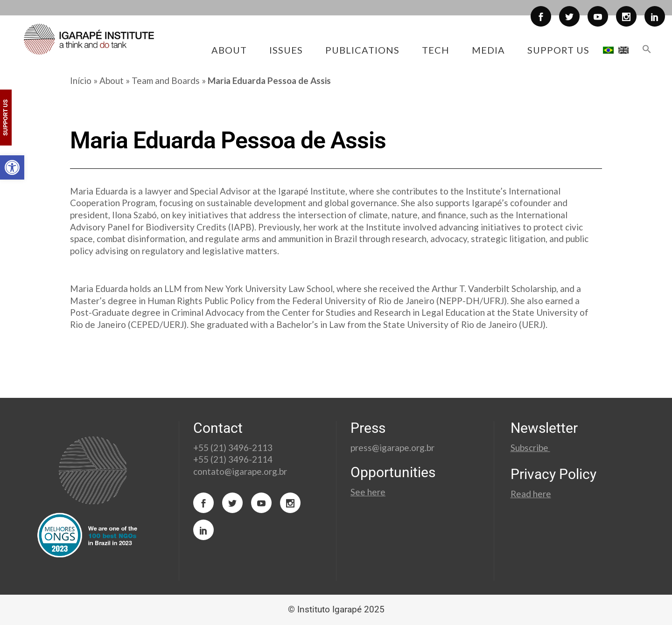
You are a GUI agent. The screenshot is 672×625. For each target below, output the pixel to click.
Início (81, 80)
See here (368, 492)
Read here (531, 494)
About (112, 80)
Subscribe (530, 448)
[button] (12, 167)
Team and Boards (166, 80)
